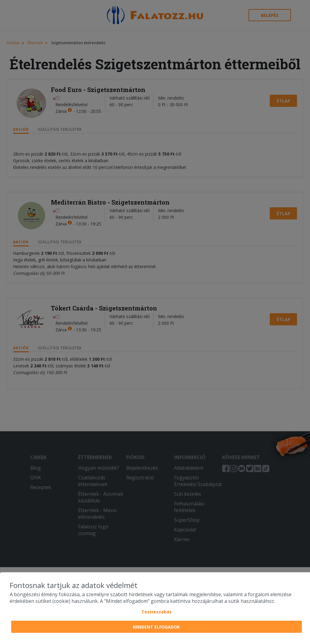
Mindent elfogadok (156, 627)
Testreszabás (157, 612)
